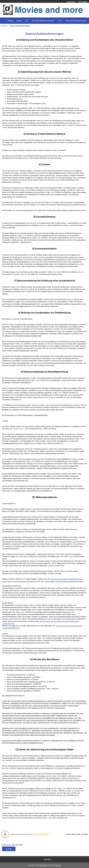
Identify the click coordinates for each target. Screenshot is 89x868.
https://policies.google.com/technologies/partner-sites (64, 581)
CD (27, 21)
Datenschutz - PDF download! (12, 845)
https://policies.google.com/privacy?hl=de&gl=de (20, 581)
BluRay (10, 21)
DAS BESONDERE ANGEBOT (43, 21)
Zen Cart (58, 865)
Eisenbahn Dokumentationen (76, 21)
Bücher (19, 21)
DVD (60, 21)
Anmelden (83, 2)
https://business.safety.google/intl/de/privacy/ (67, 579)
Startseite (71, 2)
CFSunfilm (43, 865)
